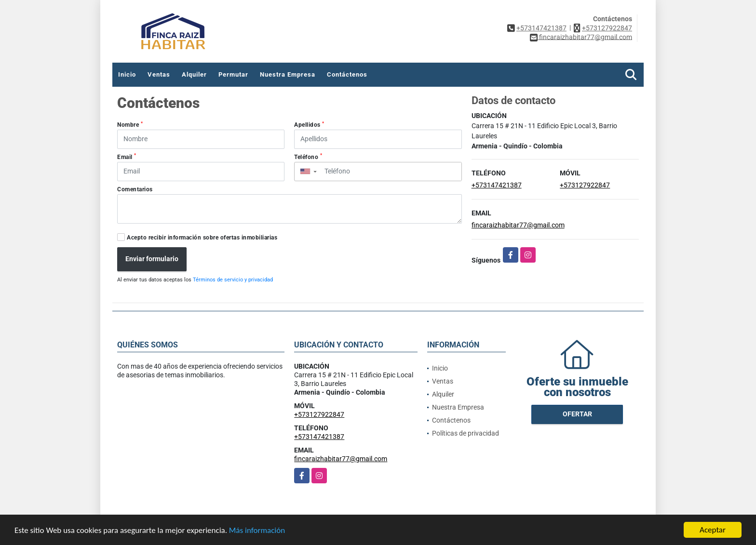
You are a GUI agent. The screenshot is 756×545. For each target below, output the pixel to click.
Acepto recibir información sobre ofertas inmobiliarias (202, 238)
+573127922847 (607, 28)
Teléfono (308, 157)
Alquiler (194, 74)
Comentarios (135, 189)
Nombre (130, 125)
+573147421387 (541, 28)
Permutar (233, 74)
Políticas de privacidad (466, 433)
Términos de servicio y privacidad (233, 280)
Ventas (159, 74)
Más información (257, 530)
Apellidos (309, 125)
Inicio (127, 74)
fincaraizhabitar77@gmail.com (518, 225)
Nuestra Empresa (288, 74)
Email (127, 157)
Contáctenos (347, 74)
